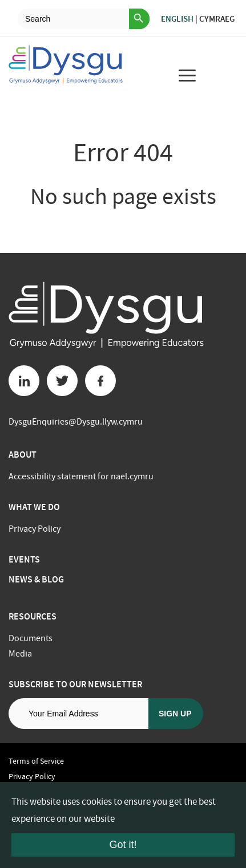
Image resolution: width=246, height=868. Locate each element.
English (177, 19)
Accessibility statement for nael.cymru (81, 476)
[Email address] (78, 714)
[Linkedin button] (24, 381)
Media (20, 654)
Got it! (123, 845)
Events (24, 559)
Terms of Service (36, 761)
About (23, 455)
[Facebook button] (100, 381)
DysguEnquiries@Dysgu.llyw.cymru (76, 422)
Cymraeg (217, 19)
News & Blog (36, 579)
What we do (34, 507)
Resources (33, 616)
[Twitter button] (62, 381)
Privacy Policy (35, 529)
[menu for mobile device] (187, 75)
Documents (31, 638)
